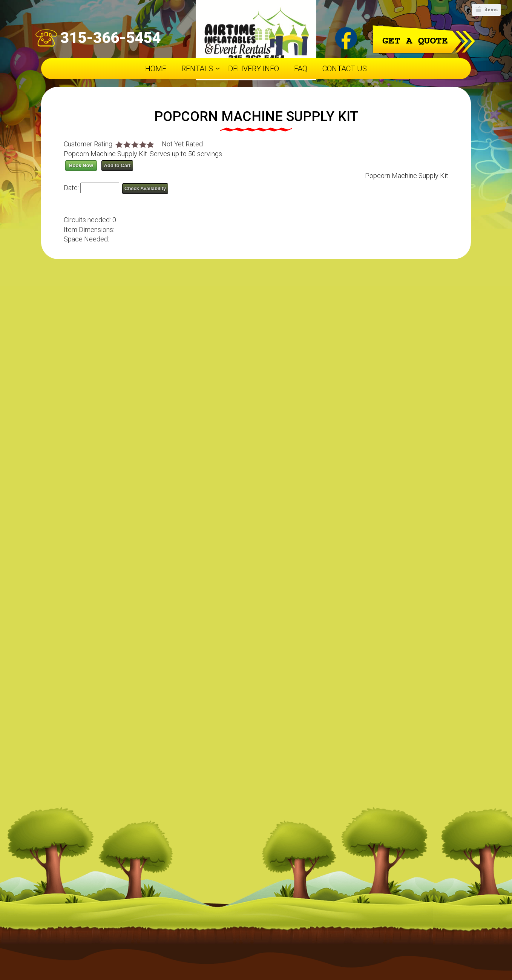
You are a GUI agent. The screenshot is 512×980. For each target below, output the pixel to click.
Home (156, 69)
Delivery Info (254, 69)
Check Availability (145, 188)
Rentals (197, 69)
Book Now (81, 165)
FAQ (301, 69)
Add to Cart (117, 165)
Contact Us (345, 69)
